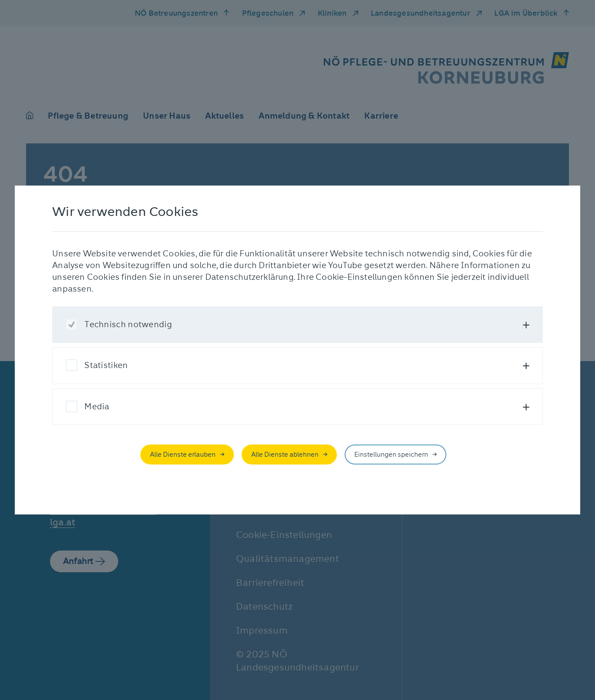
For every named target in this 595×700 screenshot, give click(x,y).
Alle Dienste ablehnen (285, 455)
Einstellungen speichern (391, 455)
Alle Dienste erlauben (183, 455)
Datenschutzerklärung (249, 277)
